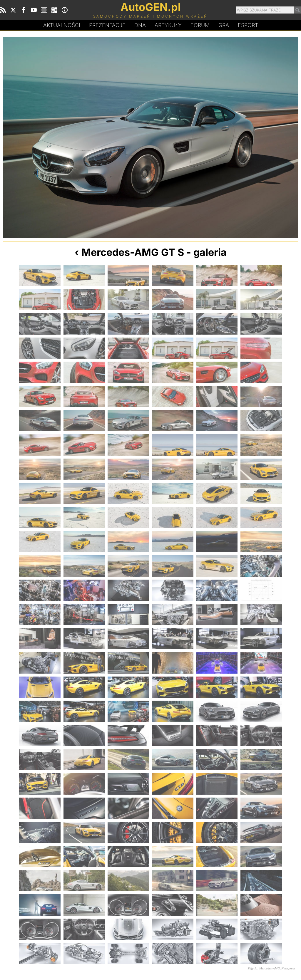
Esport (248, 25)
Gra (224, 25)
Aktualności (62, 25)
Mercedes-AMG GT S (133, 252)
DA (140, 25)
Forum (200, 25)
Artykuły (168, 25)
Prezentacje (107, 25)
